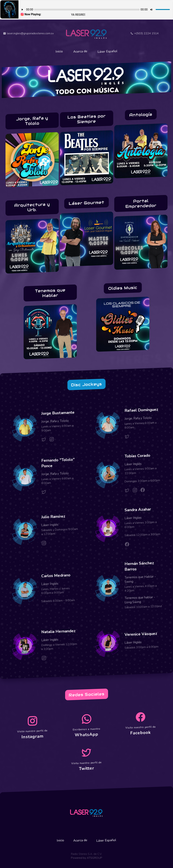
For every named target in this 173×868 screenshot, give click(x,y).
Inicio (58, 51)
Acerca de (80, 51)
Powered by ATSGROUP (86, 857)
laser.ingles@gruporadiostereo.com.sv (28, 33)
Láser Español (109, 51)
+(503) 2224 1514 (145, 33)
